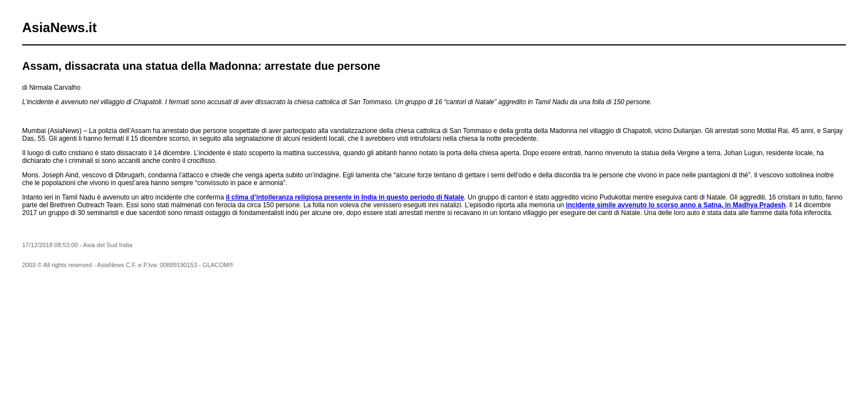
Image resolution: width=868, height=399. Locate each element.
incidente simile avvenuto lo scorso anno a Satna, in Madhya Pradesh (676, 205)
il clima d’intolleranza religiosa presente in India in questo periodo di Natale (345, 197)
